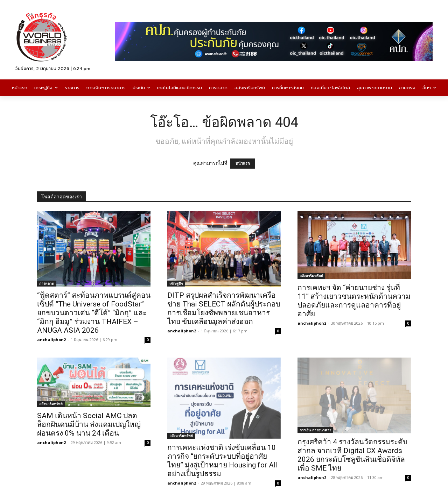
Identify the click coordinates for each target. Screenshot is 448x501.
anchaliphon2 (51, 340)
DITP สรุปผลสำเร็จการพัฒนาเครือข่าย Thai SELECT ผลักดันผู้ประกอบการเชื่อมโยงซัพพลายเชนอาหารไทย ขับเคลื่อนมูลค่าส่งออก (224, 308)
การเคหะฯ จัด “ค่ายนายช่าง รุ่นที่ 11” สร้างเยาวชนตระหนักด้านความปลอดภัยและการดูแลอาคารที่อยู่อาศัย (354, 301)
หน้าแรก (243, 164)
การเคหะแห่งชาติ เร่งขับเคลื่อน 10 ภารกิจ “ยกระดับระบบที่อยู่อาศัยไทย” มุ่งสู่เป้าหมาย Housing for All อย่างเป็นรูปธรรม (223, 461)
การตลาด (47, 283)
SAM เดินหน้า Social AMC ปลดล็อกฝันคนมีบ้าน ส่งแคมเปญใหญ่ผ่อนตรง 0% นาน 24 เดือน (89, 424)
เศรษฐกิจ (176, 283)
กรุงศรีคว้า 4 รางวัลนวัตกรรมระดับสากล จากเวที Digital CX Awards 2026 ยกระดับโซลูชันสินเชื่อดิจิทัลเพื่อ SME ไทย (352, 455)
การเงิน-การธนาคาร (315, 430)
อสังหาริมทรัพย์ (311, 276)
